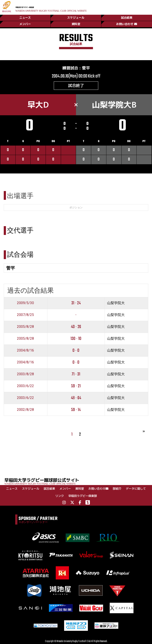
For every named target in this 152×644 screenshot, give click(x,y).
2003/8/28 (25, 374)
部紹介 (117, 489)
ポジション (76, 207)
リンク (60, 496)
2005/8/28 (25, 327)
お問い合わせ (127, 23)
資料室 (76, 23)
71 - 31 (76, 374)
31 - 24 (76, 303)
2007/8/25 (25, 315)
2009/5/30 (25, 303)
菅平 (86, 68)
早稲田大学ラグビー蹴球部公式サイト (78, 481)
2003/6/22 (25, 386)
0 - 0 (76, 351)
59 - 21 (76, 386)
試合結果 (127, 16)
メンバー (25, 23)
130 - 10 (76, 339)
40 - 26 (76, 327)
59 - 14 (76, 410)
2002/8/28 (25, 410)
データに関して (136, 489)
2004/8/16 (25, 350)
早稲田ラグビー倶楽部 (83, 496)
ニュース (25, 16)
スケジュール (76, 16)
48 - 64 (76, 398)
